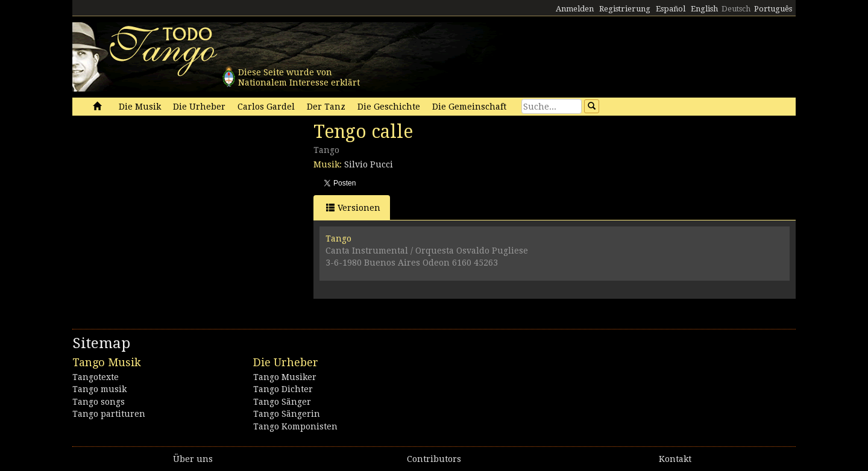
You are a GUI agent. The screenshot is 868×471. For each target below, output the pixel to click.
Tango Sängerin (287, 414)
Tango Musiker (285, 377)
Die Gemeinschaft (469, 107)
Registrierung (625, 9)
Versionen (353, 207)
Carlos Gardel (266, 107)
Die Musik (140, 107)
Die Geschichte (389, 107)
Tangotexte (96, 377)
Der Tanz (326, 107)
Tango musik (99, 389)
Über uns (193, 459)
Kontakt (675, 459)
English (704, 9)
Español (671, 9)
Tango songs (99, 402)
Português (773, 9)
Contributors (434, 459)
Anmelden (575, 9)
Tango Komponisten (295, 426)
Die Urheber (199, 107)
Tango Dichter (283, 389)
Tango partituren (109, 414)
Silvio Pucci (369, 164)
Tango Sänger (282, 402)
